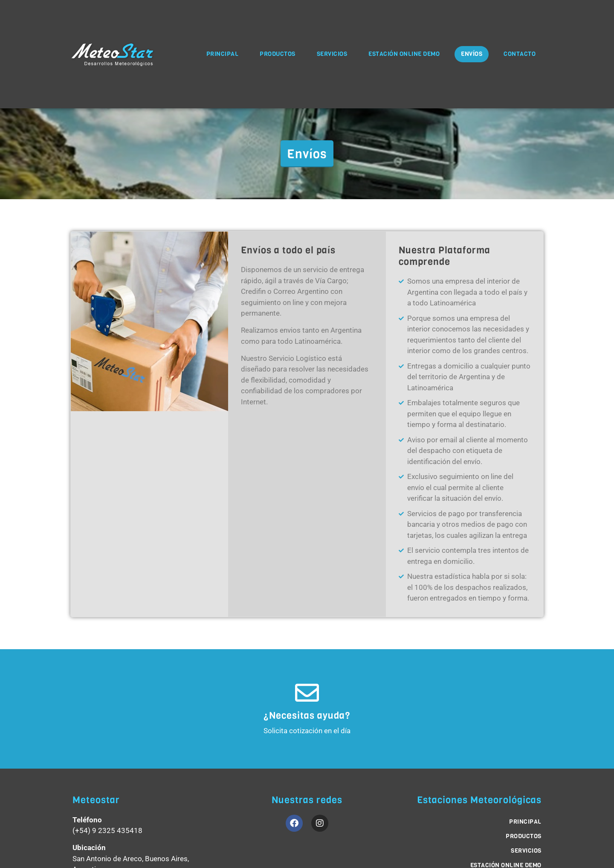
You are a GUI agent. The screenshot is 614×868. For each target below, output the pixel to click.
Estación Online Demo (404, 54)
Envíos (472, 54)
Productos (278, 54)
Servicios (332, 54)
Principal (223, 54)
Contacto (520, 54)
